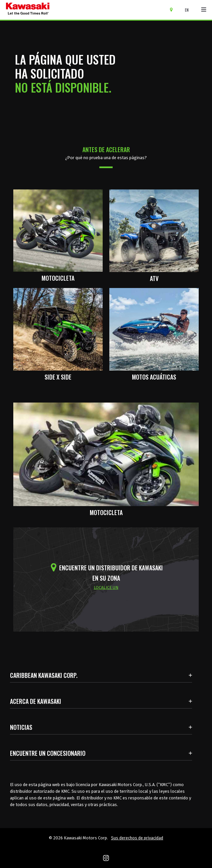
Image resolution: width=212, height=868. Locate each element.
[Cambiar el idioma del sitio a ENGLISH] (188, 10)
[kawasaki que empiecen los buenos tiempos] (28, 10)
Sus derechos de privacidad (137, 838)
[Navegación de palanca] (204, 10)
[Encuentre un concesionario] (174, 9)
